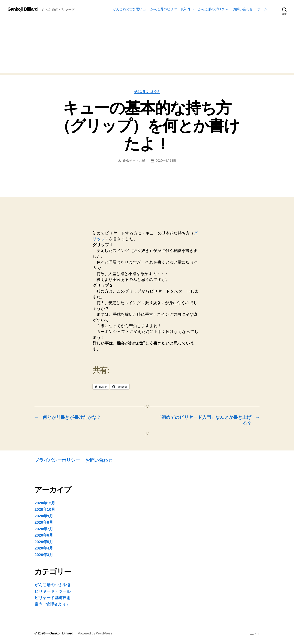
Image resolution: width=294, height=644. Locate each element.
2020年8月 (44, 522)
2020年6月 (44, 535)
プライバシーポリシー (57, 460)
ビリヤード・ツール (53, 591)
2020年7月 (44, 529)
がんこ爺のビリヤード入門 (170, 9)
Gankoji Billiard (22, 9)
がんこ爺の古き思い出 (129, 9)
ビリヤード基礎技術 (52, 598)
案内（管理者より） (52, 604)
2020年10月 (45, 509)
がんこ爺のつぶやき (147, 91)
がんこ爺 (139, 161)
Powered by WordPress (95, 633)
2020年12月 (45, 503)
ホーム (262, 9)
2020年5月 (44, 542)
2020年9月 (44, 516)
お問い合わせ (243, 9)
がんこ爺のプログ (211, 9)
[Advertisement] (147, 47)
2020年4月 (44, 548)
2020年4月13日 (166, 161)
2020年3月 (44, 555)
